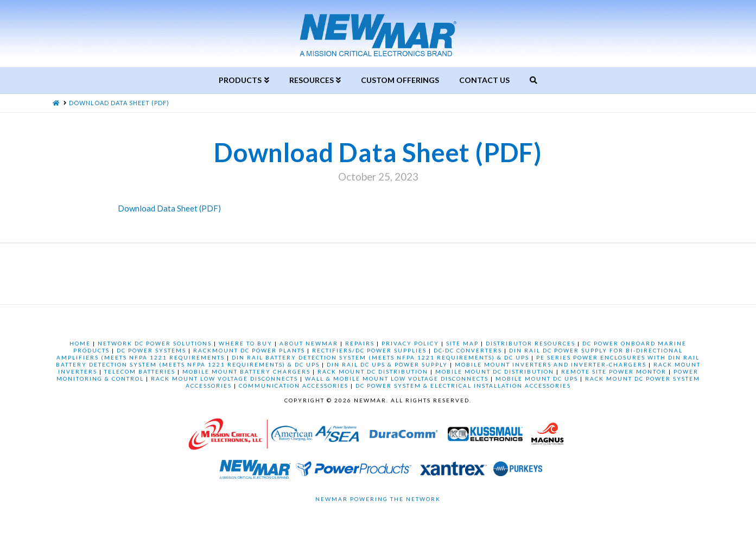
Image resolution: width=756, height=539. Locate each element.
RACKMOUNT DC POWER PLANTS (249, 350)
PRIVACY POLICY (410, 343)
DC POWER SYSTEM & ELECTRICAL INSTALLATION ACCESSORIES (463, 386)
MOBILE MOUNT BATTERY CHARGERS (246, 371)
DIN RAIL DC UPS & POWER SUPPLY (387, 364)
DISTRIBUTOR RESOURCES (531, 343)
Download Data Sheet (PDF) (169, 208)
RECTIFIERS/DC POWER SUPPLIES (369, 350)
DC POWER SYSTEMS (151, 350)
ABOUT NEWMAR (309, 343)
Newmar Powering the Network (378, 499)
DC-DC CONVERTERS (468, 350)
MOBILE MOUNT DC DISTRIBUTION (495, 371)
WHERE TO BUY (246, 343)
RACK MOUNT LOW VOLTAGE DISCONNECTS (224, 378)
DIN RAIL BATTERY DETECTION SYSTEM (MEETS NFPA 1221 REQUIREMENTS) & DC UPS (380, 357)
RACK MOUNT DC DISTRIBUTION (373, 371)
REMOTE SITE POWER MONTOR (614, 371)
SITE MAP (462, 343)
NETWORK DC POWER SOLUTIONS (155, 343)
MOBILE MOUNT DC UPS (537, 378)
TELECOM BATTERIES (140, 371)
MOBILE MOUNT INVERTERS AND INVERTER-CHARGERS (551, 364)
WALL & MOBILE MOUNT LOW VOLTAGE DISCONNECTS (397, 378)
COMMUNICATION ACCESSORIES (294, 386)
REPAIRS (360, 343)
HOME (80, 343)
